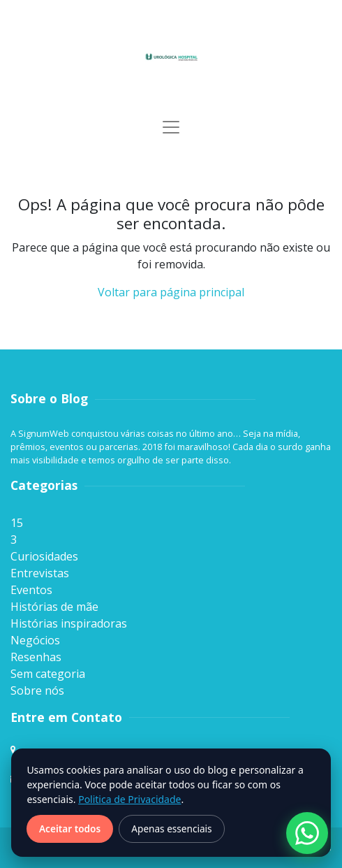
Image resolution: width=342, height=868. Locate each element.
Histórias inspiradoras (69, 623)
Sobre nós (37, 690)
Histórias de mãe (54, 607)
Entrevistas (40, 573)
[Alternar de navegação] (171, 127)
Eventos (31, 590)
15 (17, 523)
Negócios (35, 640)
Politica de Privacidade (129, 799)
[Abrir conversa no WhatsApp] (307, 833)
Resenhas (36, 657)
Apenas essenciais (171, 829)
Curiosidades (44, 556)
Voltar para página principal (171, 292)
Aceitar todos (70, 829)
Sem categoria (48, 674)
